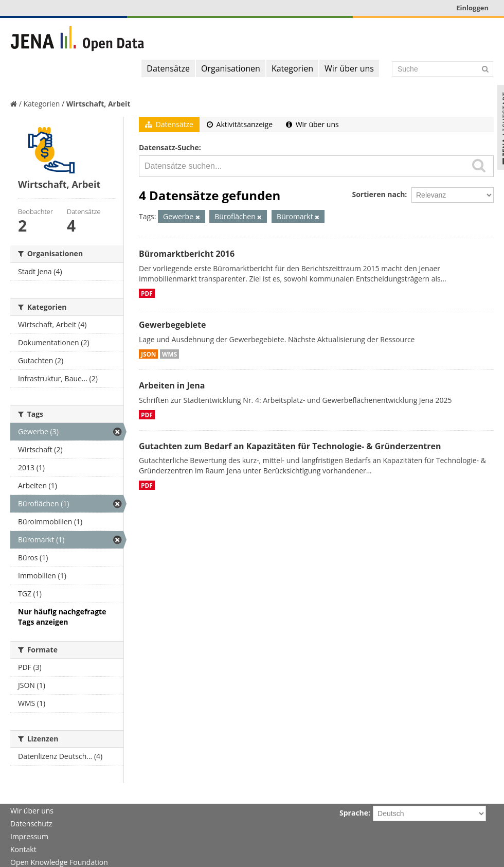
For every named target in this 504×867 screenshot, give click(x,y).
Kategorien (292, 68)
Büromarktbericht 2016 (187, 254)
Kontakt (23, 849)
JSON (148, 354)
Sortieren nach (378, 194)
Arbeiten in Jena (172, 385)
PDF (147, 293)
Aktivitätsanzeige (240, 124)
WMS (169, 354)
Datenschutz (31, 824)
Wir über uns (349, 68)
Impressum (29, 836)
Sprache (354, 813)
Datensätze (168, 68)
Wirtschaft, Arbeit (98, 104)
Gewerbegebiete (172, 325)
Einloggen (472, 8)
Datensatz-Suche (169, 147)
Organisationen (231, 68)
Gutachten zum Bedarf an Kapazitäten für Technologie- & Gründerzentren (290, 446)
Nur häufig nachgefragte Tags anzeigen (62, 617)
